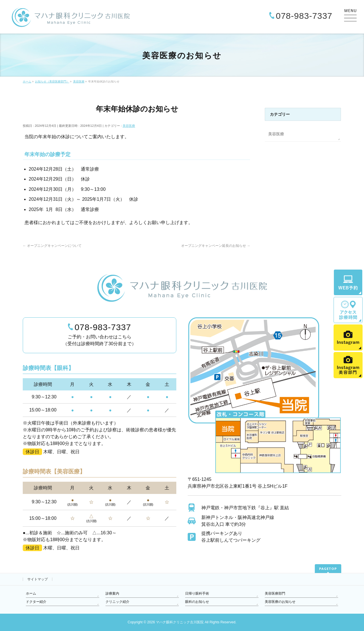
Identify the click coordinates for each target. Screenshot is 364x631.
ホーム (31, 593)
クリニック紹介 (117, 602)
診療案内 (112, 593)
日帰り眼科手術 (197, 593)
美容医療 (129, 126)
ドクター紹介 (36, 602)
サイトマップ (38, 579)
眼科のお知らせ (197, 602)
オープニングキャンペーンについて (52, 246)
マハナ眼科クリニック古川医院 (180, 622)
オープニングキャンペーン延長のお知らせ (216, 246)
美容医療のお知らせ (280, 602)
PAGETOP (328, 569)
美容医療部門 (275, 593)
